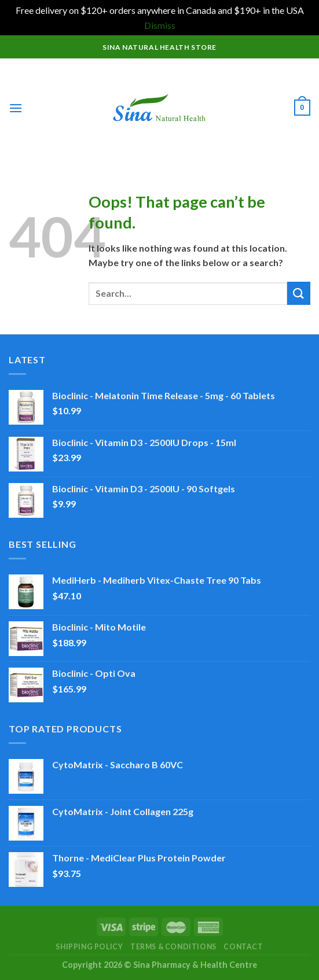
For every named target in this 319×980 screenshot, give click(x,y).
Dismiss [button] (160, 25)
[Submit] (299, 293)
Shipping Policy (89, 947)
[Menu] (16, 108)
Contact (243, 947)
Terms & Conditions (173, 947)
